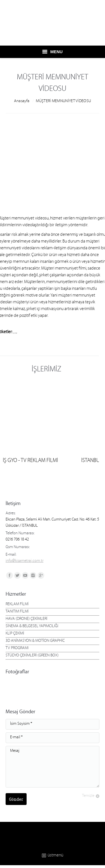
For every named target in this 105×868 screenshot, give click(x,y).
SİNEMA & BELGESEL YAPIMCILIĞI (32, 627)
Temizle (88, 796)
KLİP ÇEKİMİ (15, 634)
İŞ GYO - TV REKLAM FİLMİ (30, 461)
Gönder (16, 799)
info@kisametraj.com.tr (25, 561)
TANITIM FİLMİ (17, 612)
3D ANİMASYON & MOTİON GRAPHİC (35, 641)
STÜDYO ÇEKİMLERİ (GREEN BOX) (32, 656)
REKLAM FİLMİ (17, 605)
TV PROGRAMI (17, 649)
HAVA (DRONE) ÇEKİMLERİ (26, 619)
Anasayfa (22, 102)
